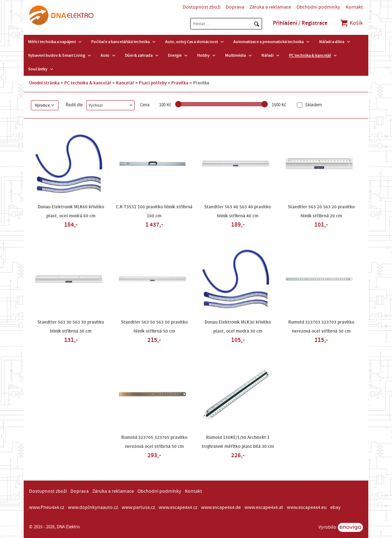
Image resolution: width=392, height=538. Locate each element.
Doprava (235, 7)
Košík (351, 23)
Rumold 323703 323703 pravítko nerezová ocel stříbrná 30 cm (321, 327)
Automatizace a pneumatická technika (269, 42)
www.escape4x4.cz (178, 507)
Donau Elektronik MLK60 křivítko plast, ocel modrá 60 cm (71, 211)
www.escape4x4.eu (307, 507)
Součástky (38, 69)
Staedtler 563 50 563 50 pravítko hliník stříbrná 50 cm (154, 327)
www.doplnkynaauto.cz (93, 507)
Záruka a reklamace (270, 7)
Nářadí (267, 55)
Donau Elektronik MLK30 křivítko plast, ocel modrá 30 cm (238, 327)
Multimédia (235, 55)
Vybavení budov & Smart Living (57, 55)
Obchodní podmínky (318, 7)
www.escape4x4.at (264, 507)
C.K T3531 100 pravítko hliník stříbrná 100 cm (154, 211)
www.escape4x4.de (221, 507)
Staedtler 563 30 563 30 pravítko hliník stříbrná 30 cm (71, 327)
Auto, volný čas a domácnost (192, 42)
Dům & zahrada (139, 55)
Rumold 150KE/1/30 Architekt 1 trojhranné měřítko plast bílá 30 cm (238, 442)
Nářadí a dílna (332, 42)
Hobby (203, 55)
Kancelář (125, 83)
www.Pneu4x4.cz (47, 507)
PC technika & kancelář (310, 55)
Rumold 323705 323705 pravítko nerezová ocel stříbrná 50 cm (154, 442)
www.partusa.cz (138, 507)
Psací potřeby (153, 83)
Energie (175, 55)
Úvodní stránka (44, 83)
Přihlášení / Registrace (300, 23)
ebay (335, 507)
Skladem (313, 105)
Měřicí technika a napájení (52, 42)
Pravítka (180, 83)
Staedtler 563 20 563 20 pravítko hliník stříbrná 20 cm (321, 211)
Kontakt (354, 7)
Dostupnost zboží (202, 7)
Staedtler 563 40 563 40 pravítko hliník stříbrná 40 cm (238, 211)
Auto (105, 55)
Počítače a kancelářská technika (120, 42)
